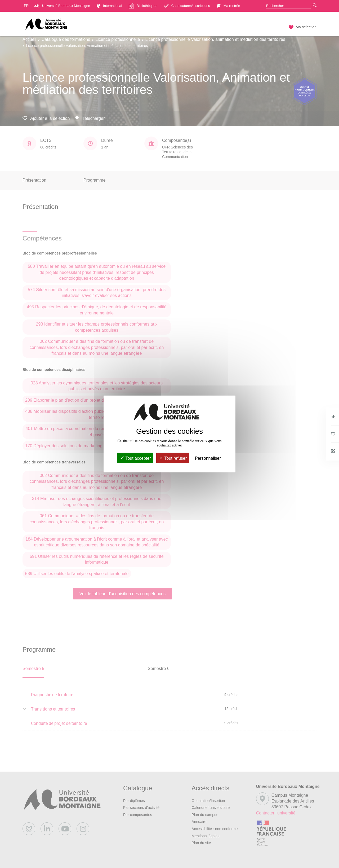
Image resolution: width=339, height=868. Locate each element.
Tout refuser (173, 458)
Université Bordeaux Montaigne (62, 6)
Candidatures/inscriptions (187, 6)
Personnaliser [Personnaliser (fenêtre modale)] (208, 458)
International (109, 6)
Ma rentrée (228, 6)
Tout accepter (135, 458)
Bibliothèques (143, 6)
